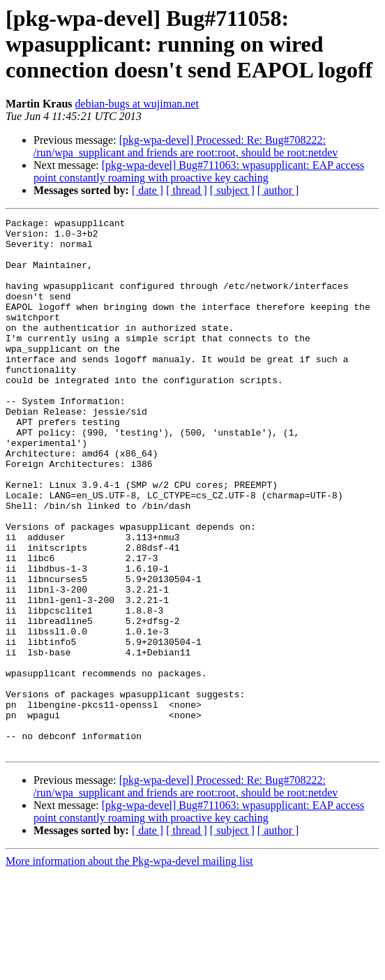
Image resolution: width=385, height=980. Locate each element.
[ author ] (278, 190)
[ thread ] (187, 190)
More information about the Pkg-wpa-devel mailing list (129, 968)
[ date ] (148, 190)
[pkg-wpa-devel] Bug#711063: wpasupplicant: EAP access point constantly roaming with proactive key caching (199, 171)
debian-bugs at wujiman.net (137, 104)
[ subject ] (232, 190)
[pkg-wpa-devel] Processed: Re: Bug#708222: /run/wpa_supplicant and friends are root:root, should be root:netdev (186, 146)
